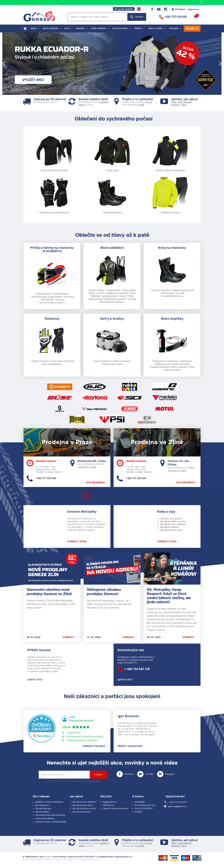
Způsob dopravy (43, 808)
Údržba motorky (163, 364)
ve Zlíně (140, 105)
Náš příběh (140, 802)
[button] (195, 17)
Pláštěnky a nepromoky (118, 293)
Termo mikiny (113, 170)
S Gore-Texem (56, 361)
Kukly (133, 293)
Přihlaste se (109, 805)
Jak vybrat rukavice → (53, 364)
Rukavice (82, 28)
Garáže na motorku (160, 367)
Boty (69, 28)
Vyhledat (137, 17)
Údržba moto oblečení (115, 299)
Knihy (192, 367)
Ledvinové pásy (110, 296)
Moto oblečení (52, 28)
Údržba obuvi (167, 293)
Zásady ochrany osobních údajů (51, 822)
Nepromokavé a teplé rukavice (55, 212)
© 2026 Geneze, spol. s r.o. (36, 857)
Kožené (44, 361)
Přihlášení (178, 9)
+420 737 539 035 (136, 478)
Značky (139, 28)
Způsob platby (42, 812)
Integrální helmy (61, 293)
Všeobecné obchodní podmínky (50, 815)
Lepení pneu (186, 361)
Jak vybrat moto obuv (171, 530)
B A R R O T (90, 857)
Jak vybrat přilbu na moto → (53, 302)
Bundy (92, 290)
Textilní (35, 361)
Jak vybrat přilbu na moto (173, 521)
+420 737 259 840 (46, 478)
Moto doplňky (122, 28)
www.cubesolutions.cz (120, 857)
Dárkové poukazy (173, 370)
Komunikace (160, 361)
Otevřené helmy (39, 296)
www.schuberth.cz (46, 859)
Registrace (194, 9)
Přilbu (174, 102)
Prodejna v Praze (67, 442)
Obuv (184, 105)
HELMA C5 (192, 28)
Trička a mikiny (129, 290)
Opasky (123, 296)
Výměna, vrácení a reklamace (49, 802)
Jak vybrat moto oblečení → (113, 302)
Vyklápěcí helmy (44, 293)
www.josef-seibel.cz (66, 859)
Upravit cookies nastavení (115, 808)
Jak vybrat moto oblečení (173, 524)
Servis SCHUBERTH (144, 808)
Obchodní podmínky (45, 818)
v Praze (148, 102)
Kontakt (138, 812)
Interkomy (69, 296)
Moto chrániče (96, 299)
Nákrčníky (96, 296)
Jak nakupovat (42, 805)
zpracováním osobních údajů (87, 781)
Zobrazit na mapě (87, 467)
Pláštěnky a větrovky (171, 212)
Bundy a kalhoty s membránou (171, 170)
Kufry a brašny (100, 28)
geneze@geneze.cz (178, 806)
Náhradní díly (47, 299)
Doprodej (60, 299)
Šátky (131, 296)
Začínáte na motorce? (171, 518)
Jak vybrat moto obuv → (173, 296)
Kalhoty (101, 290)
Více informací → (97, 482)
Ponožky (101, 293)
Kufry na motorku (103, 361)
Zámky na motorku (181, 364)
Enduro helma (56, 296)
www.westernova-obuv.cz (90, 859)
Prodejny (175, 28)
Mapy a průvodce (179, 367)
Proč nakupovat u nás (145, 805)
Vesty (92, 293)
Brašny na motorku (122, 361)
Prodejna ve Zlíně (157, 442)
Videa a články (157, 28)
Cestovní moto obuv (161, 290)
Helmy (35, 28)
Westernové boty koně (183, 290)
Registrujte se (110, 802)
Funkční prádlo (113, 290)
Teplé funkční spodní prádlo (55, 170)
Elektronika (173, 361)
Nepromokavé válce (113, 364)
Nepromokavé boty (113, 212)
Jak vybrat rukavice (170, 527)
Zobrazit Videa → (168, 541)
